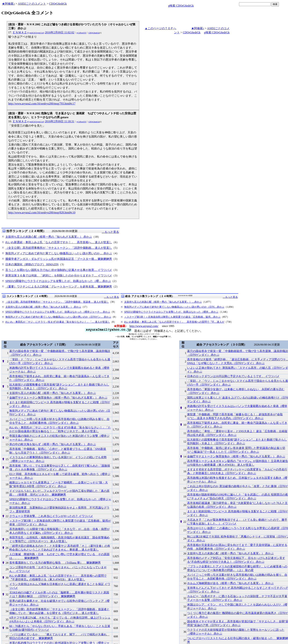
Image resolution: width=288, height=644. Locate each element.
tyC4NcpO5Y (81, 33)
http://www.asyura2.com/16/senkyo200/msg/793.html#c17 (42, 103)
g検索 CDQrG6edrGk (181, 6)
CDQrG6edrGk (58, 4)
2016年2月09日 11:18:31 (60, 121)
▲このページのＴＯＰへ (160, 28)
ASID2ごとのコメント (32, 4)
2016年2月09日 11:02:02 (60, 32)
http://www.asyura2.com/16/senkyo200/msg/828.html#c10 (42, 212)
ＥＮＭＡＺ (28, 32)
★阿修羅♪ (8, 4)
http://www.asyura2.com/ (144, 326)
